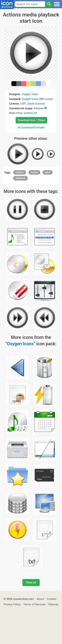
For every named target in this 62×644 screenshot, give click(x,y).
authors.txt (30, 113)
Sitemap (53, 604)
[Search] (49, 4)
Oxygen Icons (30, 99)
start (48, 172)
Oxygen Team (30, 94)
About (40, 599)
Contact (52, 599)
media (34, 172)
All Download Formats (31, 127)
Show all (31, 583)
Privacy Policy (12, 604)
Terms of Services (34, 604)
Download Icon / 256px (31, 120)
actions (20, 172)
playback (21, 178)
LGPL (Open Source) (33, 104)
